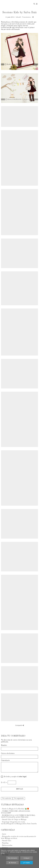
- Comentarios (26, 17)
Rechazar (12, 863)
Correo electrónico (8, 753)
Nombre (4, 745)
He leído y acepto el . (15, 777)
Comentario (5, 760)
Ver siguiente (19, 798)
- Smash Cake (6, 841)
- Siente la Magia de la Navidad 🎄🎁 (15, 809)
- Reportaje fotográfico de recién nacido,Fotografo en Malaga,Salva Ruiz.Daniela (19, 823)
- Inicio (4, 834)
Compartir (19, 725)
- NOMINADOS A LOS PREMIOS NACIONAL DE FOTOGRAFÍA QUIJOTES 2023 (18, 816)
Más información (12, 858)
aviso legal (23, 777)
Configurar (27, 858)
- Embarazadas (7, 845)
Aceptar (26, 863)
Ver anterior (7, 798)
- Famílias (5, 843)
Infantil (18, 17)
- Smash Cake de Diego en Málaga (14, 820)
